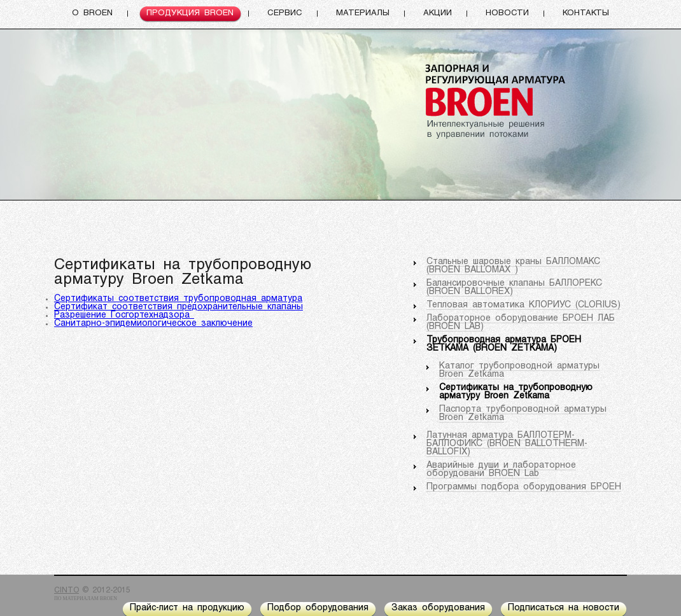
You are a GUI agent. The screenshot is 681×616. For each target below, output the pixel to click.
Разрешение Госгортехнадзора (124, 315)
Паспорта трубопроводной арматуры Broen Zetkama (523, 414)
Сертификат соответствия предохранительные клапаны (179, 307)
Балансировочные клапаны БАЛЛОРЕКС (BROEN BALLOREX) (514, 288)
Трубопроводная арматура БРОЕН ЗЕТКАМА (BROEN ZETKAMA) (504, 344)
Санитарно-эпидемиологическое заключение (153, 324)
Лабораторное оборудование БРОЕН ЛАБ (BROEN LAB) (521, 323)
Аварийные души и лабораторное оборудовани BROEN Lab (501, 470)
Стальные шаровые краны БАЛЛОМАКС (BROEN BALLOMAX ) (513, 266)
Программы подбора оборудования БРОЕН (524, 487)
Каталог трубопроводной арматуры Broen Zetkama (519, 370)
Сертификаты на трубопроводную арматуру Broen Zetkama (516, 392)
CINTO (67, 591)
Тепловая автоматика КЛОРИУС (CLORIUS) (523, 305)
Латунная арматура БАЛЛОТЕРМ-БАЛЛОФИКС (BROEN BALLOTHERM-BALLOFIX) (507, 444)
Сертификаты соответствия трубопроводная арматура (178, 299)
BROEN (109, 598)
